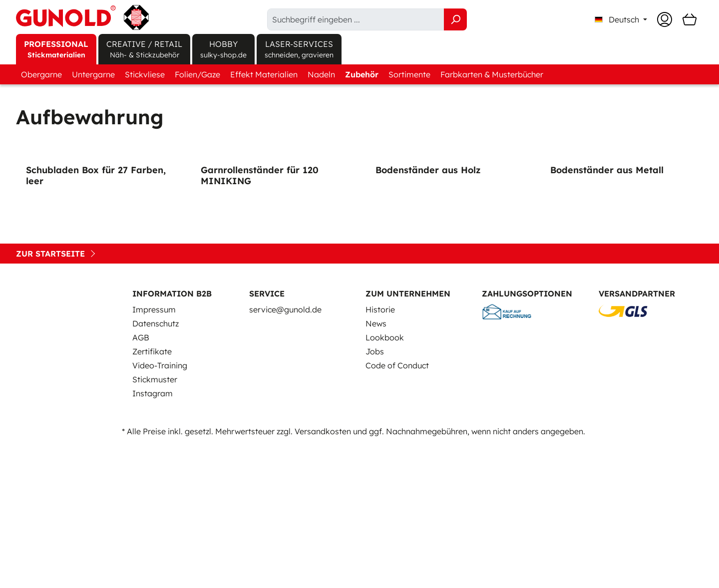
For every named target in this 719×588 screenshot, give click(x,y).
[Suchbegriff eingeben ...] (356, 19)
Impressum (154, 452)
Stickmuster (155, 522)
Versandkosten (323, 574)
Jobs (375, 494)
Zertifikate (152, 494)
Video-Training (160, 508)
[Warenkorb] (690, 19)
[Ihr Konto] (665, 19)
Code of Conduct (397, 508)
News (376, 466)
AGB (141, 480)
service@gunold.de (285, 452)
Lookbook (385, 480)
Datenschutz (156, 466)
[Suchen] (455, 19)
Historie (380, 452)
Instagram (153, 536)
